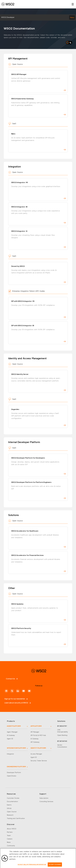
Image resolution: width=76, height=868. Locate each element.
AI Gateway (11, 735)
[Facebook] (6, 691)
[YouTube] (24, 691)
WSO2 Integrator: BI (38, 215)
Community (11, 846)
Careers (10, 839)
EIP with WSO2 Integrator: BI (38, 333)
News (9, 842)
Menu (72, 17)
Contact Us (12, 679)
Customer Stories (13, 798)
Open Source (12, 812)
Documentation (12, 801)
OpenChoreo (12, 776)
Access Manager (36, 754)
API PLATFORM (36, 726)
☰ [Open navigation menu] (73, 4)
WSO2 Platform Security (38, 636)
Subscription (44, 798)
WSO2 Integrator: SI (38, 239)
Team (9, 835)
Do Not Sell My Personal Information (32, 866)
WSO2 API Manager (38, 82)
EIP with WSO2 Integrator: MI (38, 309)
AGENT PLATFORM (14, 726)
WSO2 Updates (38, 612)
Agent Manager (12, 732)
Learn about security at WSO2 (18, 703)
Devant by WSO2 (38, 274)
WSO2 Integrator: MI (38, 190)
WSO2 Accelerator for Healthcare (38, 539)
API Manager (35, 732)
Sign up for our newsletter (16, 699)
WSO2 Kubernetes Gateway (38, 106)
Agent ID (10, 739)
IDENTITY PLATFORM (38, 748)
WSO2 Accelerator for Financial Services (38, 563)
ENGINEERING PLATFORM (16, 767)
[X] (12, 691)
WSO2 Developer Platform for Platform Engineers (38, 490)
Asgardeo (38, 417)
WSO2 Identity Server (38, 382)
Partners (10, 832)
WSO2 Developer (8, 17)
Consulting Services (46, 801)
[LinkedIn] (18, 691)
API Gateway (35, 742)
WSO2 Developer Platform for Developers (38, 466)
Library (9, 808)
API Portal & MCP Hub (38, 735)
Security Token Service (39, 761)
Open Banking (62, 735)
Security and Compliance (16, 849)
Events (9, 805)
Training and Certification (16, 818)
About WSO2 (12, 829)
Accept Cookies (55, 866)
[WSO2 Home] (8, 4)
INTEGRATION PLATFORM (16, 748)
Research (10, 815)
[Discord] (29, 691)
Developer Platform (14, 772)
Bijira (38, 142)
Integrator (10, 754)
